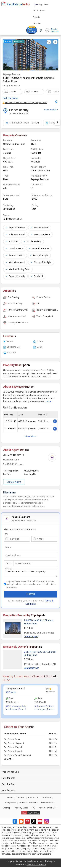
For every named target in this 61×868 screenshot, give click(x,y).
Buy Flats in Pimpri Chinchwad (17, 756)
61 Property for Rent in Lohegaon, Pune (45, 709)
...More (48, 401)
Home (10, 799)
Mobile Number (23, 563)
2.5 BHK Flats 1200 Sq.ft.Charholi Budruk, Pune (40, 654)
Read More (40, 506)
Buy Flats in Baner (12, 740)
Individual (14, 539)
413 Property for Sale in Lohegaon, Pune (16, 709)
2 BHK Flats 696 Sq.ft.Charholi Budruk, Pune (38, 623)
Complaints (11, 804)
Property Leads (21, 809)
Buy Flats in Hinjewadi (14, 744)
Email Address (13, 555)
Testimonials (47, 804)
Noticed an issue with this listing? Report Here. (25, 103)
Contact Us (33, 799)
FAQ (34, 809)
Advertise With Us (47, 809)
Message (9, 569)
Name (9, 547)
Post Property (32, 30)
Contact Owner (31, 669)
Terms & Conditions (28, 804)
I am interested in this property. (30, 573)
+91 (8, 563)
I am (6, 534)
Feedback (46, 799)
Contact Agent (14, 482)
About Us (21, 799)
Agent (40, 539)
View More (31, 436)
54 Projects (11, 693)
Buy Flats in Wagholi (13, 748)
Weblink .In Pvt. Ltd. (37, 862)
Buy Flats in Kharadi (13, 752)
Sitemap (7, 809)
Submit (30, 595)
